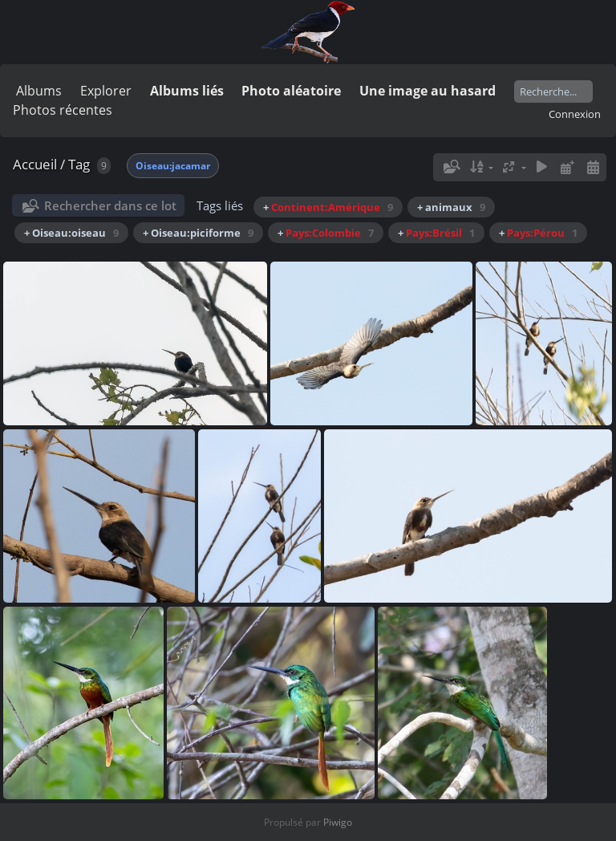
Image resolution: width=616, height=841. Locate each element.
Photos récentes (63, 110)
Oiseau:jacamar (173, 166)
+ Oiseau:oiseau (71, 233)
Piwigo (338, 822)
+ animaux (451, 207)
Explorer (106, 91)
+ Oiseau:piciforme (198, 233)
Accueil (35, 164)
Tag (79, 164)
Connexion (575, 114)
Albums (39, 91)
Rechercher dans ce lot (110, 205)
